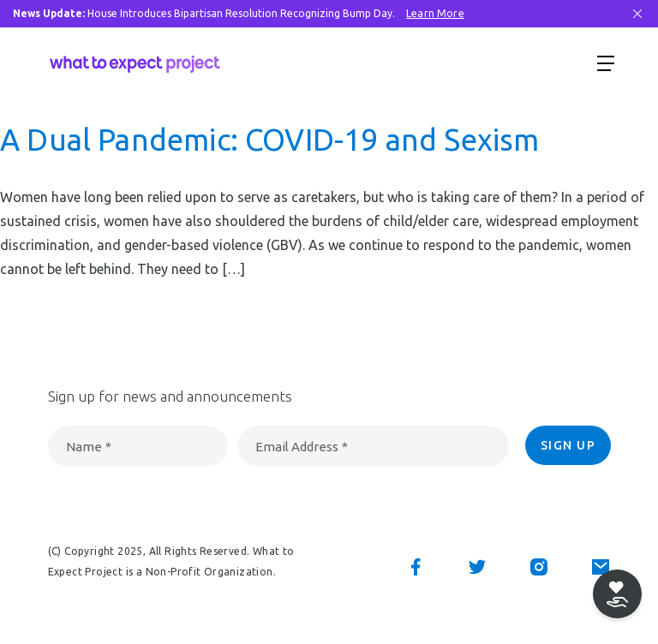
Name (89, 447)
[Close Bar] (637, 14)
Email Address (302, 447)
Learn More (435, 13)
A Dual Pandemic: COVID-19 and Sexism (269, 140)
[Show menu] (606, 63)
